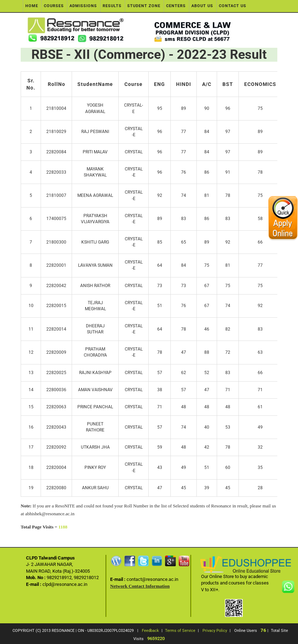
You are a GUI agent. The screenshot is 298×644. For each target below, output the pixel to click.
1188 (63, 527)
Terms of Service (180, 631)
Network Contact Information (140, 586)
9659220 (156, 638)
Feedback (150, 631)
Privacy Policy (215, 631)
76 (263, 630)
